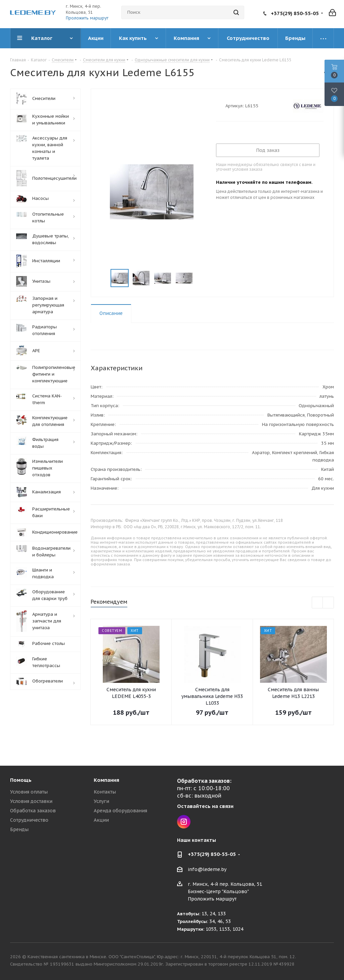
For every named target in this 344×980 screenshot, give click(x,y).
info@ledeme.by (207, 869)
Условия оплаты (29, 792)
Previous (103, 278)
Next (201, 278)
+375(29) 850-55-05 (295, 13)
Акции (101, 820)
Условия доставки (31, 801)
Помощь (21, 780)
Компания (106, 780)
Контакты (105, 792)
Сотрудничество (29, 820)
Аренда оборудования (120, 811)
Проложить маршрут (87, 18)
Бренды (19, 829)
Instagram (184, 822)
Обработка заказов (33, 811)
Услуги (101, 801)
